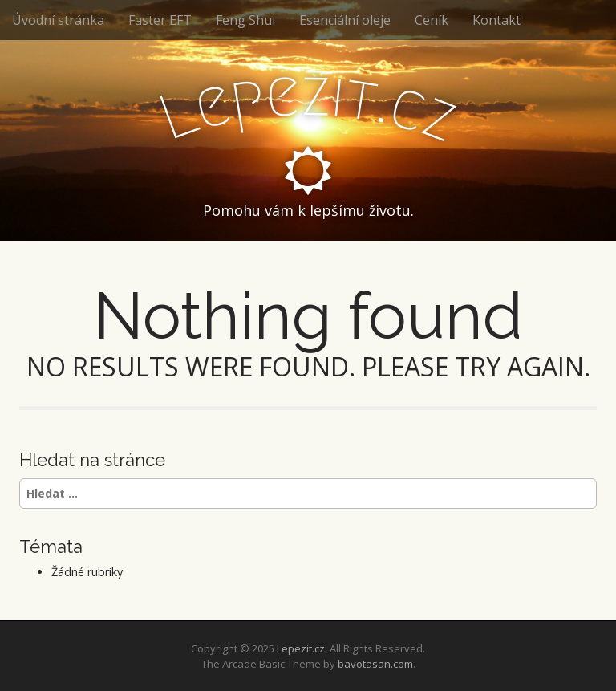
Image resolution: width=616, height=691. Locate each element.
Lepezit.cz (301, 648)
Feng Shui (245, 20)
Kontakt (496, 20)
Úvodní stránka (58, 20)
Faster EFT (160, 20)
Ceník (432, 20)
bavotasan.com (375, 664)
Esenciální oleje (345, 20)
